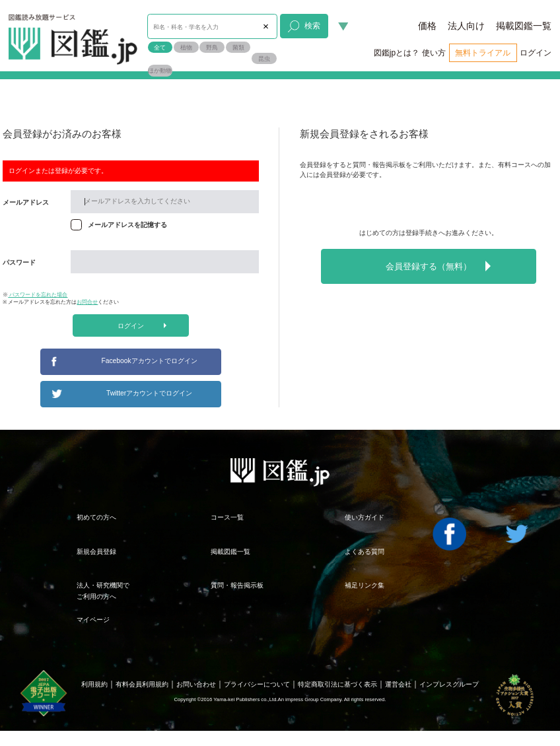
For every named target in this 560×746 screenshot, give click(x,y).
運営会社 (398, 684)
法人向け (466, 26)
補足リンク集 (365, 585)
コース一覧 (227, 517)
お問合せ (87, 302)
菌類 (238, 47)
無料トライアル (483, 53)
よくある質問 (365, 552)
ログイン (536, 53)
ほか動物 (160, 70)
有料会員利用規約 (142, 684)
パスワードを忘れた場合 (38, 295)
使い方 (434, 53)
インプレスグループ (449, 684)
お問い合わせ (196, 684)
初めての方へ (96, 517)
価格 (427, 26)
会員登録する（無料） (438, 266)
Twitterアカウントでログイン (149, 393)
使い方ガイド (365, 517)
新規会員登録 (96, 552)
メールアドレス (26, 202)
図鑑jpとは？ (397, 53)
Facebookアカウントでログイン (150, 361)
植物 (186, 47)
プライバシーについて (257, 684)
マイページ (93, 620)
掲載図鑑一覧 (524, 26)
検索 (304, 26)
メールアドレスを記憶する (127, 225)
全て (160, 47)
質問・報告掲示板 (237, 585)
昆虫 (264, 58)
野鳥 (212, 47)
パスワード (19, 262)
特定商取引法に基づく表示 (337, 684)
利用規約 (94, 684)
